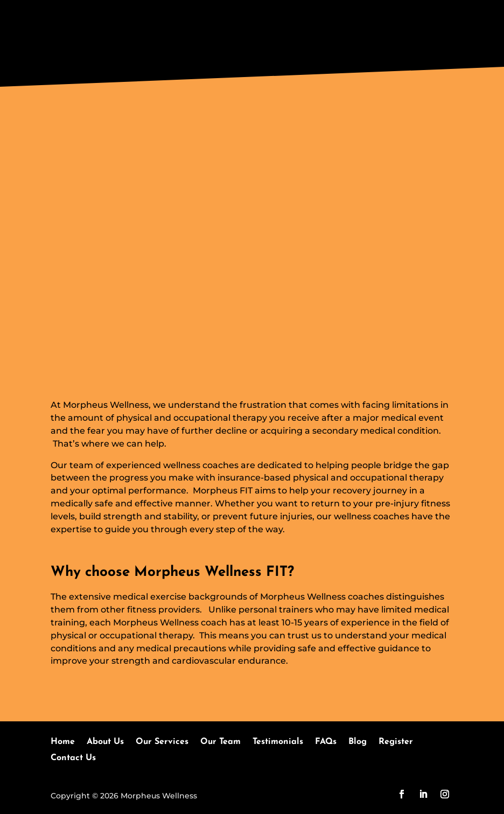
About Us (105, 742)
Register (396, 742)
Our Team (220, 742)
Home (63, 742)
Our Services (162, 742)
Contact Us (73, 758)
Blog (358, 742)
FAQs (326, 742)
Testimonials (278, 742)
